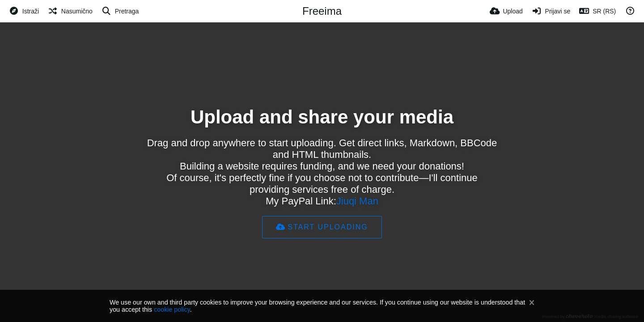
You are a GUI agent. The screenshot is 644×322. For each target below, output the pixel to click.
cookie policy (172, 309)
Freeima (322, 11)
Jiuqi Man (357, 201)
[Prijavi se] (551, 11)
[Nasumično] (70, 11)
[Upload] (506, 11)
